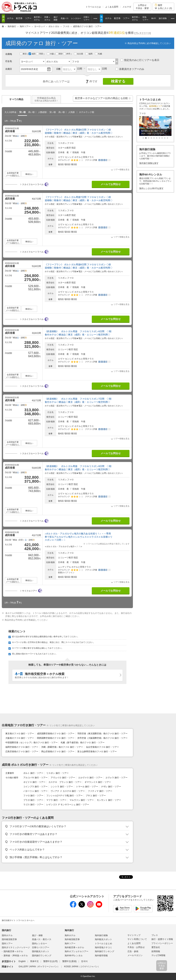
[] (143, 33)
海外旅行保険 (101, 935)
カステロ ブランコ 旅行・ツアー (65, 782)
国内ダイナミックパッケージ (16, 947)
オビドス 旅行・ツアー (34, 782)
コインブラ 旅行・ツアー (35, 787)
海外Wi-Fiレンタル (74, 956)
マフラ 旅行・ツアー (56, 800)
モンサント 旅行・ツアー (109, 800)
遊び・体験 (37, 935)
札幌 (99, 54)
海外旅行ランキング (105, 951)
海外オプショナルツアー (77, 951)
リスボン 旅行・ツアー (57, 773)
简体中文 (34, 961)
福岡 (89, 54)
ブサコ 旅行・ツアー (96, 796)
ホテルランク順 (87, 112)
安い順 (22, 112)
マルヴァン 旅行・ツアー (82, 800)
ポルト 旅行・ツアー (33, 773)
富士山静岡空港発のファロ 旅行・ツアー (97, 752)
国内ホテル (7, 935)
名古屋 (79, 54)
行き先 (9, 61)
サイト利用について (137, 939)
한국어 (84, 961)
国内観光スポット (41, 951)
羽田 (40, 54)
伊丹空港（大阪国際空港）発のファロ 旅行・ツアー (102, 738)
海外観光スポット (103, 939)
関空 (59, 54)
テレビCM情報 (158, 955)
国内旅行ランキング (42, 956)
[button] (130, 98)
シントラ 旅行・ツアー (62, 787)
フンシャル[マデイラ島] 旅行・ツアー (64, 796)
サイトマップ (134, 935)
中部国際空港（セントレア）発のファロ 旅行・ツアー (32, 743)
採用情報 (156, 951)
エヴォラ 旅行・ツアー (116, 778)
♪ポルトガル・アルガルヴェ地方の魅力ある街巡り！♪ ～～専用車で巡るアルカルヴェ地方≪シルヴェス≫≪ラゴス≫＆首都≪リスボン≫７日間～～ (79, 537)
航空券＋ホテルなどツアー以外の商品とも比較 (103, 99)
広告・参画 (133, 951)
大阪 (51, 54)
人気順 (71, 112)
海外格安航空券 (72, 939)
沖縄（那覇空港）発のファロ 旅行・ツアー (62, 747)
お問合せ (142, 7)
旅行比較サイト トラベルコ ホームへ (18, 920)
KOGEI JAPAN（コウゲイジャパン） (82, 967)
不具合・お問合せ (136, 947)
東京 (24, 54)
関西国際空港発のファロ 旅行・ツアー (56, 738)
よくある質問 (112, 7)
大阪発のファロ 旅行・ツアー (20, 738)
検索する (118, 81)
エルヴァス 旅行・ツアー (90, 778)
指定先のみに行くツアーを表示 (140, 60)
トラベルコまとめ (103, 944)
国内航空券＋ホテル (13, 951)
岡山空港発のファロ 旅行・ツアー (58, 752)
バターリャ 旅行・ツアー (35, 791)
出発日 (9, 69)
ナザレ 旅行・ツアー (111, 787)
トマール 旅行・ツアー (87, 787)
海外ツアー (70, 944)
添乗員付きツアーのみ (130, 69)
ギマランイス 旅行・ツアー (98, 782)
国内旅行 (6, 930)
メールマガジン (135, 955)
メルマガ (127, 7)
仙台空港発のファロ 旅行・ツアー (102, 747)
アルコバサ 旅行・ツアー (35, 778)
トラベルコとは (93, 7)
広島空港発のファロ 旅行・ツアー (22, 752)
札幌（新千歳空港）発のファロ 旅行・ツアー (83, 743)
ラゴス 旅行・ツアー (33, 805)
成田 (32, 54)
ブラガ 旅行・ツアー (33, 800)
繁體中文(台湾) (50, 961)
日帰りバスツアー (41, 947)
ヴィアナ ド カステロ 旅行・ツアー (68, 791)
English (22, 961)
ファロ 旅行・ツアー (33, 796)
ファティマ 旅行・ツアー (100, 791)
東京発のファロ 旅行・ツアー (20, 734)
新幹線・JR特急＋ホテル (16, 956)
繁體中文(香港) (70, 961)
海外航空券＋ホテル (74, 947)
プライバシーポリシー (162, 943)
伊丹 (67, 54)
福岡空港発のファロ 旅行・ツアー (22, 747)
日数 (58, 69)
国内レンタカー (40, 944)
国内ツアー (7, 944)
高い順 (31, 112)
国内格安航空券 (9, 939)
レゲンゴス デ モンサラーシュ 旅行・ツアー (68, 805)
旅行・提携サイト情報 (162, 939)
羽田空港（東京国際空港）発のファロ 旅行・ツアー (102, 734)
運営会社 (156, 947)
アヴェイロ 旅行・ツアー (63, 778)
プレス (155, 935)
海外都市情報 (101, 956)
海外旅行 (69, 930)
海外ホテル (70, 935)
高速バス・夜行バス (42, 939)
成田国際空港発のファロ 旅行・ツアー (56, 734)
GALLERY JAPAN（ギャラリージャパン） (39, 967)
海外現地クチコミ (103, 947)
